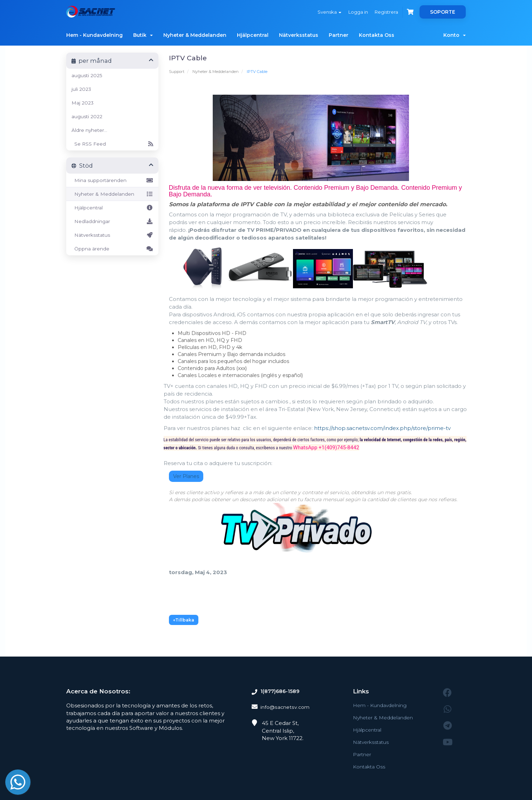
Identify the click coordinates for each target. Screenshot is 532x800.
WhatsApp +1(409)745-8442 (326, 448)
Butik (143, 35)
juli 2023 (81, 89)
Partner (339, 35)
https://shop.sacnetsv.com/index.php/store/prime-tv (382, 428)
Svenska (324, 12)
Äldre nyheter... (89, 130)
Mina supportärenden (112, 180)
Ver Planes (186, 476)
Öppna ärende (112, 249)
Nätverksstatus (299, 35)
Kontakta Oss (377, 35)
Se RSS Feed (112, 144)
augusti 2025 (87, 75)
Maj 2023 (83, 103)
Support (177, 72)
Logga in (354, 12)
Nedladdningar (112, 221)
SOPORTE (443, 12)
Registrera (384, 12)
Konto (455, 35)
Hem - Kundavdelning (94, 35)
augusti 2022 (87, 116)
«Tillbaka (184, 620)
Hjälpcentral (253, 35)
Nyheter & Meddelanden (195, 35)
